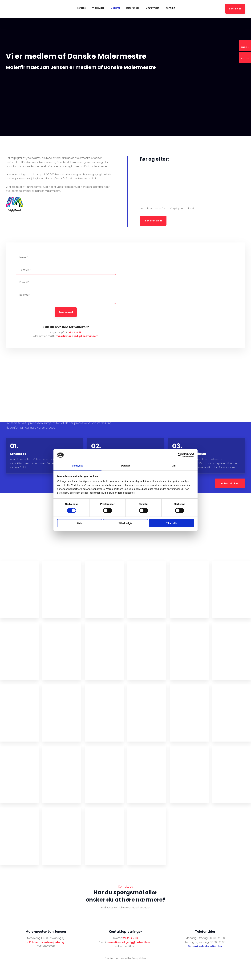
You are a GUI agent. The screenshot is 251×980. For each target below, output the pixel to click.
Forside (81, 8)
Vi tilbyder (98, 8)
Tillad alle (171, 523)
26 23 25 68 (75, 332)
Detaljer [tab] (125, 466)
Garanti (115, 8)
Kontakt (170, 8)
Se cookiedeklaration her (205, 946)
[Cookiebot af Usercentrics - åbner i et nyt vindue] (180, 455)
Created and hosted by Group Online (126, 958)
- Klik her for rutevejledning (46, 942)
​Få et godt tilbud (153, 221)
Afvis (79, 523)
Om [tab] (173, 466)
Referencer (133, 8)
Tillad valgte (125, 523)
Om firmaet (152, 8)
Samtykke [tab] (78, 466)
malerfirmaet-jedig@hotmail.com (77, 336)
